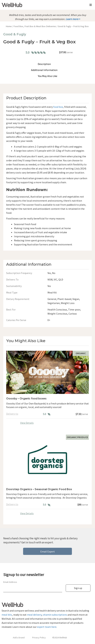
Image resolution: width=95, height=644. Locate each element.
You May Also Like (48, 76)
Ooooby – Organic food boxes (26, 399)
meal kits (7, 615)
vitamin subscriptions (55, 615)
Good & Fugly (15, 34)
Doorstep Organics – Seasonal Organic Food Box (39, 489)
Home (9, 26)
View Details (27, 423)
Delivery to (12, 414)
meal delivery (34, 615)
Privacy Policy (39, 638)
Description (44, 64)
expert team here (47, 627)
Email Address (10, 582)
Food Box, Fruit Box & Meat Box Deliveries (35, 26)
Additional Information (44, 70)
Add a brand (19, 638)
